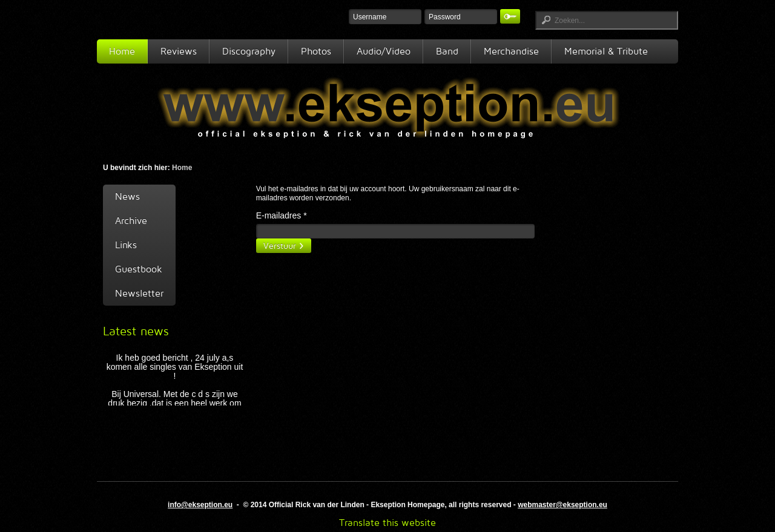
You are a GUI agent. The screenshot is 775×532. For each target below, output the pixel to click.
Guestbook (139, 269)
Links (126, 245)
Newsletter (139, 293)
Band (447, 51)
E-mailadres (282, 215)
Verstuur (280, 245)
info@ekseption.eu (200, 505)
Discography (249, 51)
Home (122, 51)
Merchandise (511, 51)
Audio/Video (384, 51)
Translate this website (387, 523)
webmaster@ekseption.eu (562, 505)
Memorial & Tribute (606, 51)
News (127, 196)
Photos (316, 51)
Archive (131, 221)
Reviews (179, 51)
